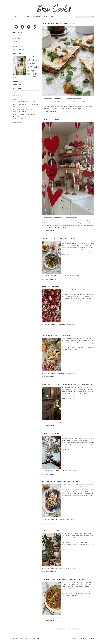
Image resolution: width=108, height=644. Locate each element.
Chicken (69, 98)
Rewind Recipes (18, 39)
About (26, 17)
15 (55, 112)
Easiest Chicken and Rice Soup (59, 238)
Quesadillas (77, 98)
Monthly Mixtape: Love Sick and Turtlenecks (67, 384)
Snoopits (16, 44)
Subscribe (48, 17)
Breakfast (74, 373)
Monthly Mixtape (72, 422)
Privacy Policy (18, 121)
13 (55, 572)
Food (17, 17)
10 (55, 279)
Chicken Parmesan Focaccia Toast (61, 482)
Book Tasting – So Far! (21, 107)
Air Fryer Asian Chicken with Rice (25, 100)
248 (73, 629)
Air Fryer (69, 617)
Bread (68, 373)
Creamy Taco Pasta (19, 110)
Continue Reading (47, 112)
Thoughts (16, 41)
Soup (77, 276)
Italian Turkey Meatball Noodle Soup (63, 579)
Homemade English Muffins (57, 336)
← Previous (61, 629)
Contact (36, 17)
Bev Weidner (48, 98)
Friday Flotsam (50, 119)
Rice (74, 276)
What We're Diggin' (19, 49)
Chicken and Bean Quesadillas (59, 23)
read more (33, 76)
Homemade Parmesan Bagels (23, 108)
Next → (77, 629)
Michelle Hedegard (88, 638)
